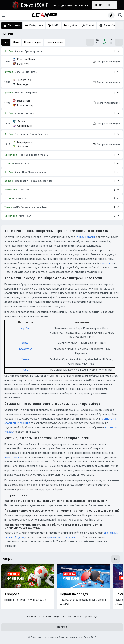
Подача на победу (74, 594)
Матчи (77, 616)
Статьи (67, 616)
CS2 (26, 370)
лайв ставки (12, 457)
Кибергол (12, 594)
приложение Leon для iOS (62, 537)
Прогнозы (45, 616)
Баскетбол (11, 155)
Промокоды (91, 616)
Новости (32, 616)
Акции (57, 616)
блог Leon (108, 263)
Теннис (9, 207)
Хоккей (9, 163)
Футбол (9, 51)
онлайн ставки (86, 237)
